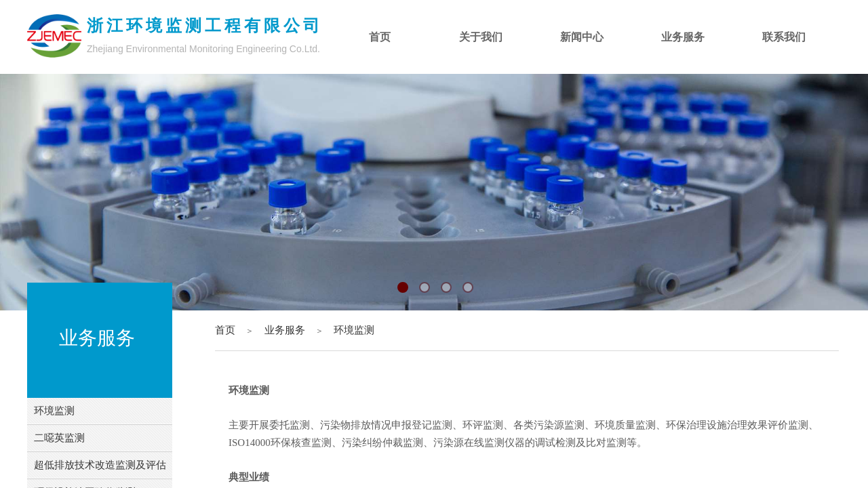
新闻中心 (582, 37)
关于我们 (481, 37)
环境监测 (354, 330)
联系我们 (784, 37)
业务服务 (285, 330)
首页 (225, 330)
